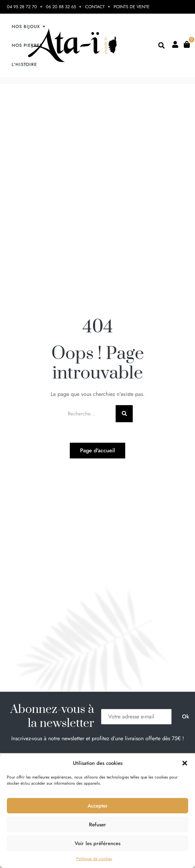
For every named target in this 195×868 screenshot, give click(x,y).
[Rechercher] (124, 414)
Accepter (98, 806)
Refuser (97, 825)
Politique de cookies (94, 859)
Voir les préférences (97, 843)
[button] (185, 763)
